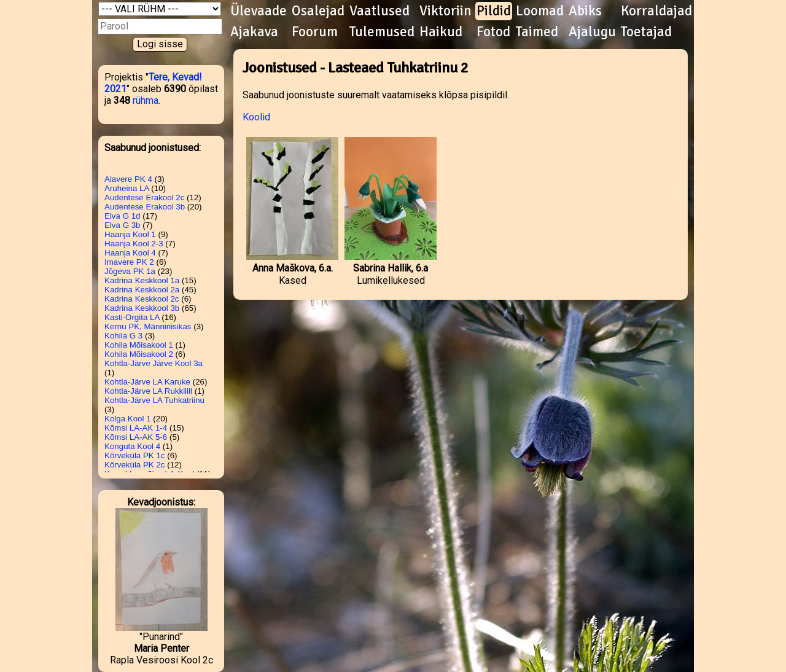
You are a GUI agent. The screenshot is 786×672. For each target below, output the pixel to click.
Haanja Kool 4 (130, 253)
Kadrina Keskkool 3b (142, 308)
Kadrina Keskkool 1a (142, 280)
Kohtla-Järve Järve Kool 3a (154, 363)
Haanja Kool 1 (130, 234)
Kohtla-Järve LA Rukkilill (148, 391)
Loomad (540, 11)
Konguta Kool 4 (132, 446)
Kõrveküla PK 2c (135, 465)
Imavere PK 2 (129, 262)
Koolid (256, 117)
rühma (146, 100)
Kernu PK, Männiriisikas (148, 326)
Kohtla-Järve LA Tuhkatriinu (154, 400)
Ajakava (254, 32)
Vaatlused (379, 11)
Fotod (493, 32)
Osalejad (318, 11)
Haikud (441, 32)
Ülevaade (259, 11)
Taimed (537, 32)
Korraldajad (656, 11)
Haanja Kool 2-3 (134, 244)
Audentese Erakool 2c (144, 197)
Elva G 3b (123, 225)
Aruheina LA (127, 188)
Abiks (585, 11)
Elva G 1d (123, 216)
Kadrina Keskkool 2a (142, 290)
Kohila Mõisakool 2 (139, 354)
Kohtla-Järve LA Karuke (147, 382)
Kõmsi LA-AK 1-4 (136, 428)
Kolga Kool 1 (128, 419)
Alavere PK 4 (128, 179)
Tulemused (382, 32)
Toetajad (646, 32)
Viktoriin (446, 11)
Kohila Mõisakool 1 (139, 345)
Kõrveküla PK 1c (135, 455)
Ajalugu (592, 32)
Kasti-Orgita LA (132, 317)
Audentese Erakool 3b (145, 207)
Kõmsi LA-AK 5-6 (136, 437)
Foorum (315, 32)
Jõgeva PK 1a (130, 271)
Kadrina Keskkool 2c (142, 299)
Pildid (494, 11)
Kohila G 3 (123, 336)
